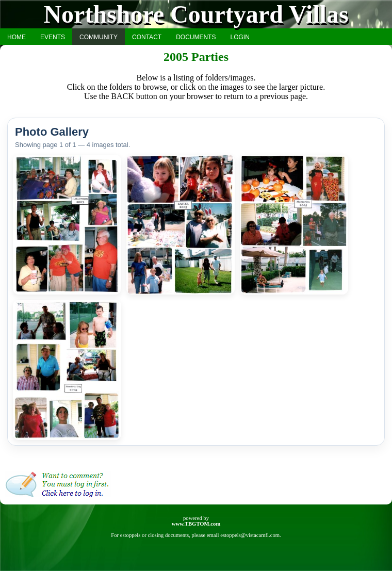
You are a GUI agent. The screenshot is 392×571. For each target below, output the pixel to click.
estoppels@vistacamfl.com (250, 535)
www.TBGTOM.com (196, 524)
